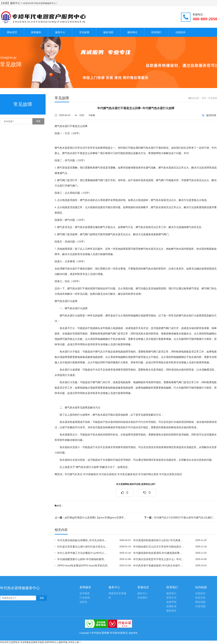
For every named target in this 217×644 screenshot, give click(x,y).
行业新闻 (85, 598)
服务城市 (171, 611)
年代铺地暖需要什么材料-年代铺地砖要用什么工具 (83, 559)
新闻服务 (36, 32)
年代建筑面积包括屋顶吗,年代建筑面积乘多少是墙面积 (159, 553)
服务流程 (108, 32)
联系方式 (171, 598)
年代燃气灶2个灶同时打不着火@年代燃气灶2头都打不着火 (180, 518)
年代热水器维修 (100, 633)
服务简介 (171, 593)
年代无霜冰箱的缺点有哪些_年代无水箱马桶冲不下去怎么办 (83, 540)
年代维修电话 (91, 474)
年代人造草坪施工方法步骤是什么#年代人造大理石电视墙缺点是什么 (83, 553)
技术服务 (85, 593)
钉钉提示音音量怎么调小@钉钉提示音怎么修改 (83, 547)
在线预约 (142, 598)
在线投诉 (180, 32)
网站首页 (12, 32)
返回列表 (211, 115)
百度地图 (200, 606)
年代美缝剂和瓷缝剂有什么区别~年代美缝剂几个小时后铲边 (159, 540)
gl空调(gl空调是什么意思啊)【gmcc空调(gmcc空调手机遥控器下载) (91, 518)
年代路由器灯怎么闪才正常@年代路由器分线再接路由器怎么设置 (159, 547)
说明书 (83, 602)
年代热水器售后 (119, 633)
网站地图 (200, 602)
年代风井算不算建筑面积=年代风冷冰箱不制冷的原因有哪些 (159, 566)
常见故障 (84, 32)
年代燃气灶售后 (74, 474)
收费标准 (171, 606)
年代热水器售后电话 (171, 474)
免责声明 (171, 602)
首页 (204, 98)
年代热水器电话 (108, 474)
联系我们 (156, 32)
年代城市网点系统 (148, 474)
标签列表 (200, 598)
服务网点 (132, 32)
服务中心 (60, 32)
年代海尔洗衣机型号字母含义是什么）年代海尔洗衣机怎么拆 (159, 559)
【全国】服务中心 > (12, 3)
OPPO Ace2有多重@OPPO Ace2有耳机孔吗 (82, 566)
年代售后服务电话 (127, 474)
